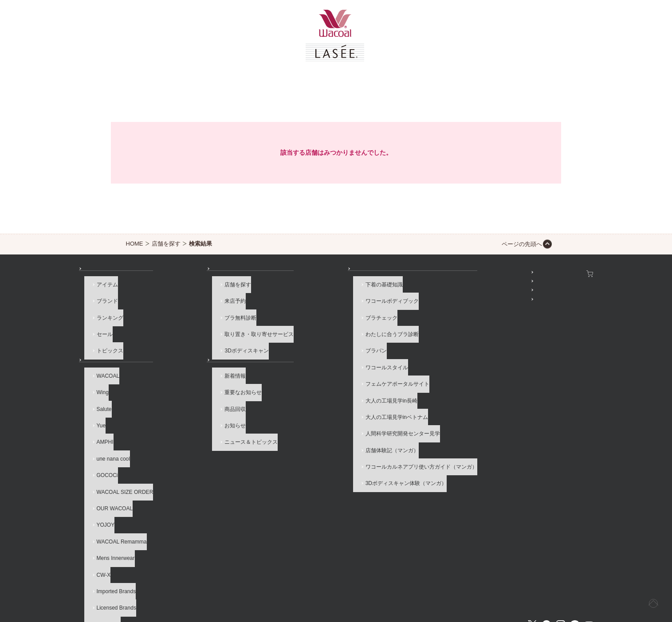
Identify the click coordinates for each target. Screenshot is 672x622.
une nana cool (108, 432)
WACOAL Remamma (116, 493)
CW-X (98, 517)
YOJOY (100, 481)
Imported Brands (111, 530)
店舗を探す (166, 244)
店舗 (179, 274)
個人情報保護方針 (360, 583)
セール (99, 329)
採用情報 (310, 583)
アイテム (102, 292)
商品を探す (99, 274)
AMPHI (100, 420)
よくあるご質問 (147, 583)
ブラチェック (295, 316)
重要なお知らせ (198, 383)
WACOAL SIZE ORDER (120, 456)
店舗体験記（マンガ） (306, 414)
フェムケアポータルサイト (311, 365)
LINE (575, 552)
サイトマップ (482, 583)
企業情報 (271, 583)
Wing (97, 383)
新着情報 (190, 371)
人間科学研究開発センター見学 (317, 402)
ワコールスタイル (301, 353)
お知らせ (185, 353)
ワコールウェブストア (564, 274)
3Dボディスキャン (201, 340)
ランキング (105, 316)
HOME (135, 244)
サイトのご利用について (213, 583)
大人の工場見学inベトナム (311, 389)
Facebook (546, 552)
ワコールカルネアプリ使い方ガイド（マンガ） (335, 426)
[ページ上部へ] (647, 597)
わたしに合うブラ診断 (306, 329)
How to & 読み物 (294, 274)
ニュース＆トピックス (206, 420)
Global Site (580, 583)
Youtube (589, 552)
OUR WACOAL (110, 469)
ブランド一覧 (102, 353)
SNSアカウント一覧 (441, 274)
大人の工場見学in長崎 (305, 377)
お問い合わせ (95, 583)
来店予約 (190, 304)
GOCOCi (102, 444)
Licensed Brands (111, 542)
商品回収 (190, 395)
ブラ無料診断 (195, 316)
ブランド (102, 304)
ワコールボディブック (306, 304)
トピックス (105, 340)
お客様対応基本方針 (424, 583)
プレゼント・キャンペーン (449, 298)
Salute (99, 395)
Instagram (561, 552)
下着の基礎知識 (298, 292)
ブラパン (290, 340)
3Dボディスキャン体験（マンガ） (320, 438)
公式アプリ (430, 310)
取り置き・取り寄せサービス (214, 329)
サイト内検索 (531, 583)
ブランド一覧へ (110, 554)
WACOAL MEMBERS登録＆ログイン (462, 286)
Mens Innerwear (110, 505)
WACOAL (103, 371)
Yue (96, 407)
